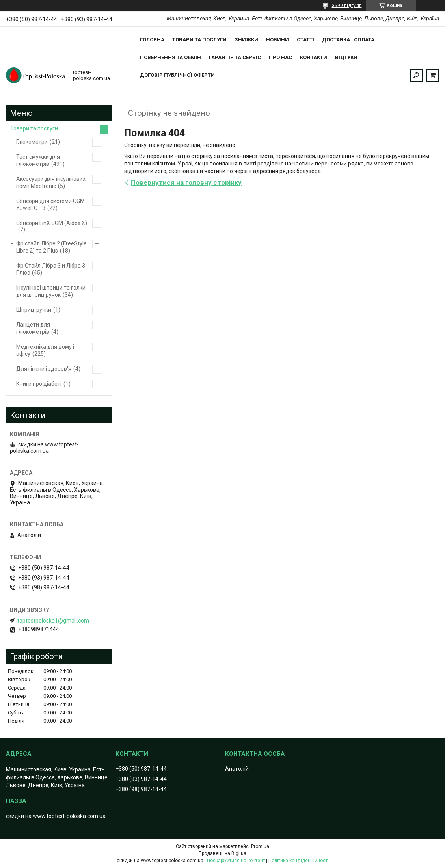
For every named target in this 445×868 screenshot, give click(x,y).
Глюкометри (32, 142)
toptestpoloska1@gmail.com (53, 621)
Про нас (280, 57)
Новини (277, 40)
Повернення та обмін (170, 57)
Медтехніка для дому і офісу (45, 350)
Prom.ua (260, 846)
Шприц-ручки (34, 310)
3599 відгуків (347, 6)
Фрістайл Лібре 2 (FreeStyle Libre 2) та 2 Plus (51, 247)
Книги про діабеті (39, 384)
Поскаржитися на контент (236, 861)
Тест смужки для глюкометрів (38, 160)
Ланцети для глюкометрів (33, 328)
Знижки (246, 40)
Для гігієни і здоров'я (44, 369)
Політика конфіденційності (299, 861)
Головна (152, 40)
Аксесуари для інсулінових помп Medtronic (51, 182)
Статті (305, 40)
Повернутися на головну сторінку (186, 182)
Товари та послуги (199, 40)
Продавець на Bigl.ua (222, 853)
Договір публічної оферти (177, 75)
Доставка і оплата (348, 40)
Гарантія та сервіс (235, 57)
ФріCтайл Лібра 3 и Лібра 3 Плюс (51, 269)
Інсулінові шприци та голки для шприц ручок (51, 291)
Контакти (314, 57)
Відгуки (346, 57)
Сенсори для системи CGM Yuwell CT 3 (50, 204)
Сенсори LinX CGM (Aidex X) (52, 223)
